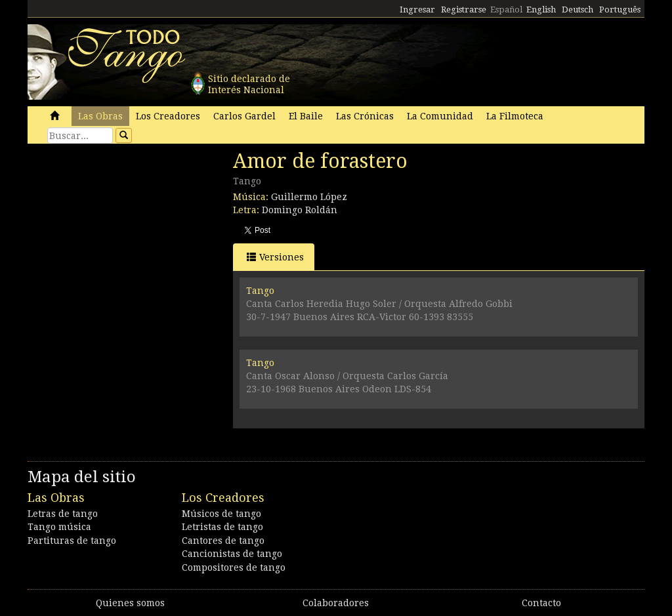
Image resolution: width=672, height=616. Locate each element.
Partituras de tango (72, 541)
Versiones (275, 257)
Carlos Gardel (244, 116)
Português (620, 10)
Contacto (541, 603)
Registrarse (464, 10)
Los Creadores (168, 116)
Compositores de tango (234, 567)
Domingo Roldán (300, 210)
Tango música (59, 527)
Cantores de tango (223, 541)
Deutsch (577, 10)
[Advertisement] (126, 239)
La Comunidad (440, 116)
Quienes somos (130, 603)
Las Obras (100, 116)
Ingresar (417, 10)
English (541, 10)
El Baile (306, 116)
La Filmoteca (515, 116)
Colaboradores (336, 603)
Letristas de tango (222, 527)
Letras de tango (63, 514)
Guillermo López (309, 197)
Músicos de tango (221, 514)
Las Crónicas (365, 116)
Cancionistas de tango (232, 554)
